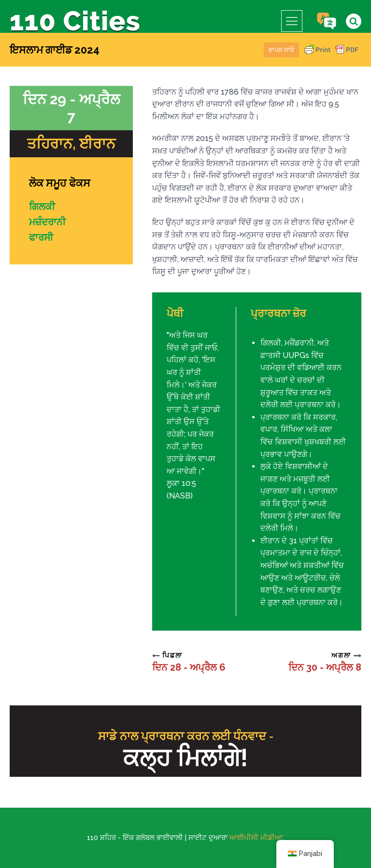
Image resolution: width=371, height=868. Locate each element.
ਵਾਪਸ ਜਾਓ (281, 50)
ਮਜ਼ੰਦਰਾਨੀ (47, 222)
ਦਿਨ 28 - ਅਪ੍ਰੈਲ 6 (189, 667)
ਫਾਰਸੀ (41, 237)
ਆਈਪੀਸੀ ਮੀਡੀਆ (256, 838)
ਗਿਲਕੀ (42, 207)
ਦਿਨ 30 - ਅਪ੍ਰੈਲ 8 (325, 667)
